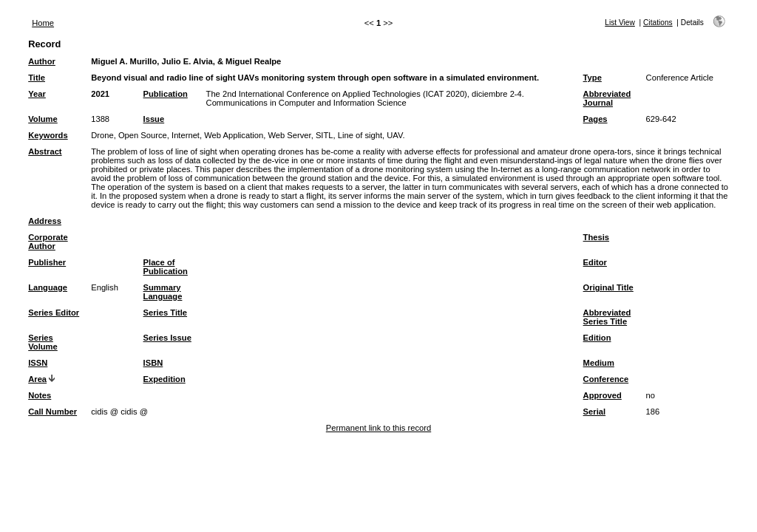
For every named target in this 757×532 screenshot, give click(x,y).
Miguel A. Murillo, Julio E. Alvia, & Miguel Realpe (186, 61)
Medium (599, 363)
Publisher (47, 262)
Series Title (166, 313)
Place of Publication (166, 267)
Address (45, 221)
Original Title (608, 287)
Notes (40, 395)
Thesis (596, 237)
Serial (594, 412)
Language (48, 287)
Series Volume (43, 342)
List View (620, 23)
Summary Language (163, 292)
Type (593, 78)
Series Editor (54, 313)
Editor (595, 262)
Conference (606, 379)
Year (37, 94)
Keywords (48, 135)
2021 (100, 94)
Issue (154, 119)
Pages (595, 119)
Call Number (52, 412)
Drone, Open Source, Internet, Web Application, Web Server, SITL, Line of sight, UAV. (248, 135)
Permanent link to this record (378, 428)
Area (37, 379)
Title (37, 78)
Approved (602, 395)
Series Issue (167, 338)
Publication (166, 94)
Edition (597, 338)
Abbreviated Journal (607, 98)
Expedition (164, 379)
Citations (658, 23)
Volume (43, 119)
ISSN (38, 363)
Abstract (45, 151)
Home (43, 23)
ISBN (153, 363)
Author (42, 61)
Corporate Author (48, 242)
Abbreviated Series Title (607, 317)
